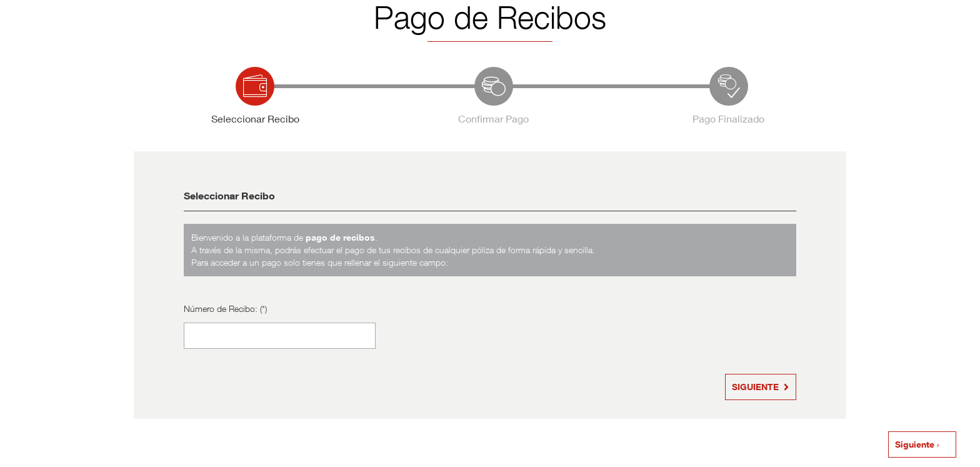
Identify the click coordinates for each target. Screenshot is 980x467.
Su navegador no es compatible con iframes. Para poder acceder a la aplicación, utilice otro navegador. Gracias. (490, 233)
